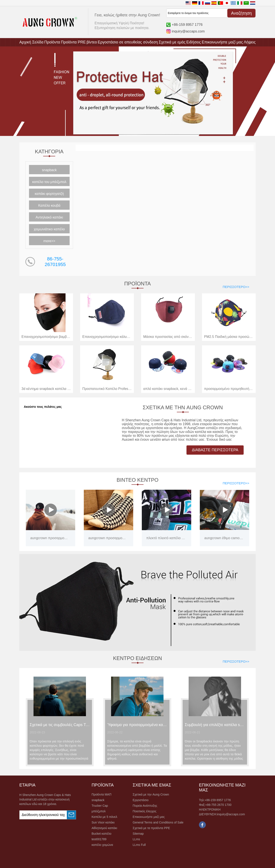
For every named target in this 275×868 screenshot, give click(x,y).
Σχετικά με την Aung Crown (151, 794)
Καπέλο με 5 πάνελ (104, 817)
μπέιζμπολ (99, 811)
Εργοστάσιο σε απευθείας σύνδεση (128, 42)
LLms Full (139, 845)
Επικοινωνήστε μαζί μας (222, 42)
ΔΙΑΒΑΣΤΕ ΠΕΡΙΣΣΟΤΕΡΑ (215, 450)
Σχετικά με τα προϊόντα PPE (151, 828)
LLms (136, 839)
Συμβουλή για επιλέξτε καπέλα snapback (215, 725)
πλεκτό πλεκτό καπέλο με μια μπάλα (166, 538)
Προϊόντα (52, 42)
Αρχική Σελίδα (31, 42)
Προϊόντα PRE (73, 42)
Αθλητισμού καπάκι (104, 828)
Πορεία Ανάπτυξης (145, 806)
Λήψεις (250, 42)
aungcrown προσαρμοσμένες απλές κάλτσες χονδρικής (108, 538)
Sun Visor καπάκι (103, 822)
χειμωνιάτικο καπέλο (49, 229)
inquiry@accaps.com (188, 31)
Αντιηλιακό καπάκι (49, 217)
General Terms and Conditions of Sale (158, 822)
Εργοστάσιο (141, 800)
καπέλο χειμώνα (102, 845)
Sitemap (138, 834)
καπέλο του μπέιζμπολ (49, 182)
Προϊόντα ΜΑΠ (101, 794)
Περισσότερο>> (236, 287)
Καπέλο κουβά (49, 205)
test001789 (99, 839)
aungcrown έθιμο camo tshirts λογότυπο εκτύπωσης (224, 538)
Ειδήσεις (194, 42)
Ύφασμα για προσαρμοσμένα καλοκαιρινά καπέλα (137, 725)
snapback (49, 170)
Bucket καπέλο (101, 834)
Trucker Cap (100, 806)
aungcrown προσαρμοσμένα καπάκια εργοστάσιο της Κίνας (50, 538)
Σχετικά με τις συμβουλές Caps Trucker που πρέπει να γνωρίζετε (60, 725)
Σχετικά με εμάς (172, 42)
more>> (49, 241)
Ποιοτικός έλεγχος (145, 811)
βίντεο (92, 42)
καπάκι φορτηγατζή (49, 194)
